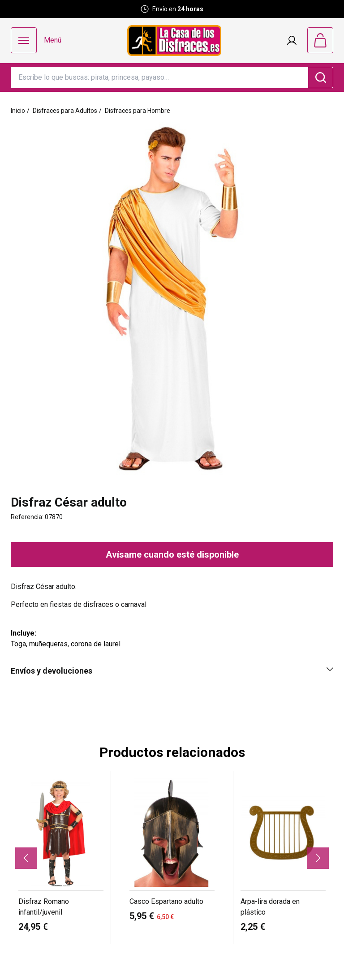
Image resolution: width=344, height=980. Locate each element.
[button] (26, 858)
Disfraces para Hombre (138, 111)
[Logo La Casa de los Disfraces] (174, 41)
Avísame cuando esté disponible (172, 554)
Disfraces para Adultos (65, 111)
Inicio (18, 111)
